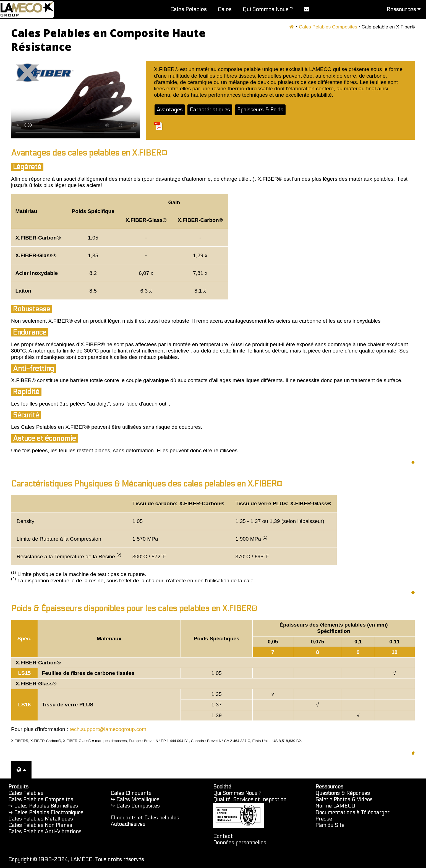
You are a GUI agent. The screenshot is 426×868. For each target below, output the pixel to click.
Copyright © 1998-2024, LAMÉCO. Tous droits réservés (76, 859)
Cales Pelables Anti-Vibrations (45, 832)
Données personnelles (240, 843)
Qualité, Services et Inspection (250, 799)
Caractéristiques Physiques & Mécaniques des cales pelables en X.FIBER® (147, 484)
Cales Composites (138, 806)
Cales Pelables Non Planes (40, 825)
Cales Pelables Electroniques (49, 812)
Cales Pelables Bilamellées (46, 806)
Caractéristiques (210, 110)
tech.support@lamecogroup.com (108, 729)
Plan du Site (330, 825)
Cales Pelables (189, 9)
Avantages (170, 110)
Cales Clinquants (131, 793)
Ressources (404, 9)
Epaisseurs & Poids (260, 110)
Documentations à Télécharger (352, 812)
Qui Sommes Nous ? (268, 9)
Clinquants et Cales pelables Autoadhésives (145, 821)
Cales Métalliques (138, 799)
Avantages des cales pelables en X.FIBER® (89, 153)
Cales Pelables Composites (328, 27)
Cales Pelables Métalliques (41, 819)
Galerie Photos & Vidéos (344, 799)
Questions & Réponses (343, 793)
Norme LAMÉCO (335, 806)
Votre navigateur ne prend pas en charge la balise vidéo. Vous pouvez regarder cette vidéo (76, 100)
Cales (225, 9)
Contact (223, 836)
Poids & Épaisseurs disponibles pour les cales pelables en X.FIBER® (134, 609)
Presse (324, 819)
